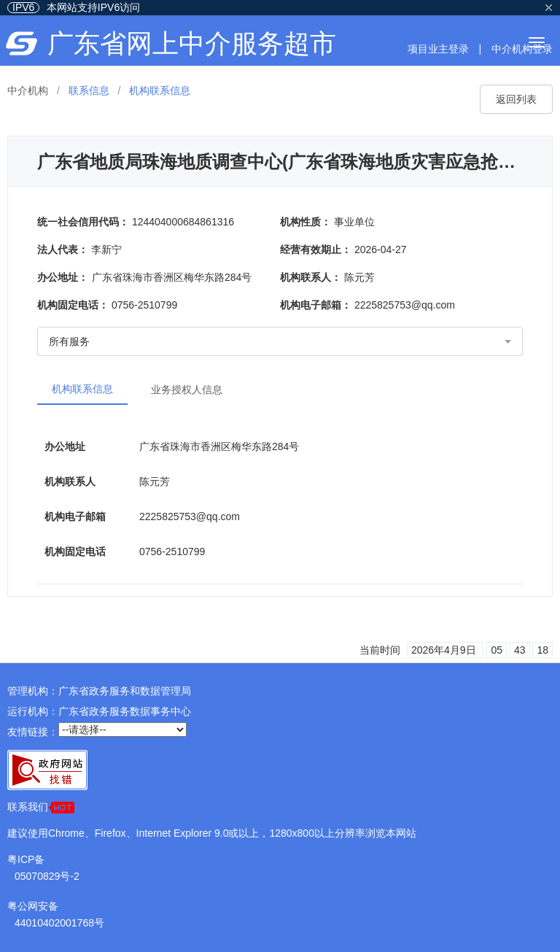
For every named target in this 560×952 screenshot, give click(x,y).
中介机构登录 (522, 49)
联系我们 (41, 807)
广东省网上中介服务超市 (192, 43)
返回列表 (516, 99)
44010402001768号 (59, 923)
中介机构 (28, 90)
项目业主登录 (438, 49)
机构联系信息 (82, 389)
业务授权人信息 (187, 390)
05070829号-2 (47, 876)
